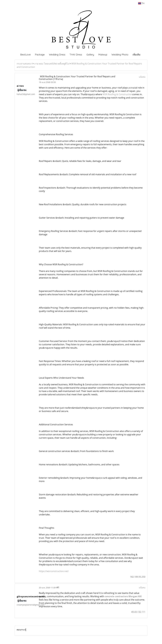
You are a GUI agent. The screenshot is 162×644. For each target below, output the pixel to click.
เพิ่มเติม (136, 55)
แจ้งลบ (142, 77)
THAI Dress (76, 55)
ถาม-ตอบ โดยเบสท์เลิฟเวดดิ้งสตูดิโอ (52, 64)
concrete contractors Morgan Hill (123, 596)
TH (141, 3)
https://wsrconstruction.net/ (54, 571)
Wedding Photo (120, 55)
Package (40, 55)
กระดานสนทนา (24, 64)
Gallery (90, 55)
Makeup (103, 55)
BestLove (25, 55)
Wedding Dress (57, 55)
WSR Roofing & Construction (117, 94)
